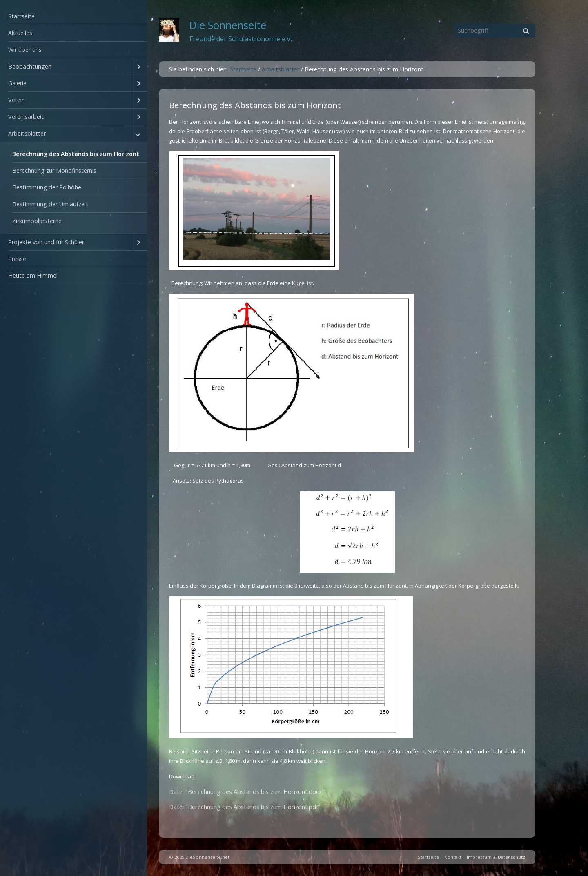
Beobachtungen (30, 66)
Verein (17, 100)
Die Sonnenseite (228, 25)
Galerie (17, 83)
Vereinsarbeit (26, 117)
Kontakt (453, 857)
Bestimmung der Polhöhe (47, 187)
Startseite (21, 16)
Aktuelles (20, 33)
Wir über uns (25, 50)
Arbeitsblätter (27, 133)
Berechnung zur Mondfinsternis (54, 171)
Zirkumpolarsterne (37, 221)
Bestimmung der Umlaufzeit (50, 204)
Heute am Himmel (33, 275)
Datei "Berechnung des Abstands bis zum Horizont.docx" (247, 791)
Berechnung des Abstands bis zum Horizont (76, 154)
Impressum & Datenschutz (496, 857)
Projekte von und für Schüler (46, 242)
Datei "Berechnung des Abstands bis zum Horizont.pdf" (245, 807)
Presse (17, 259)
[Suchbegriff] (494, 31)
